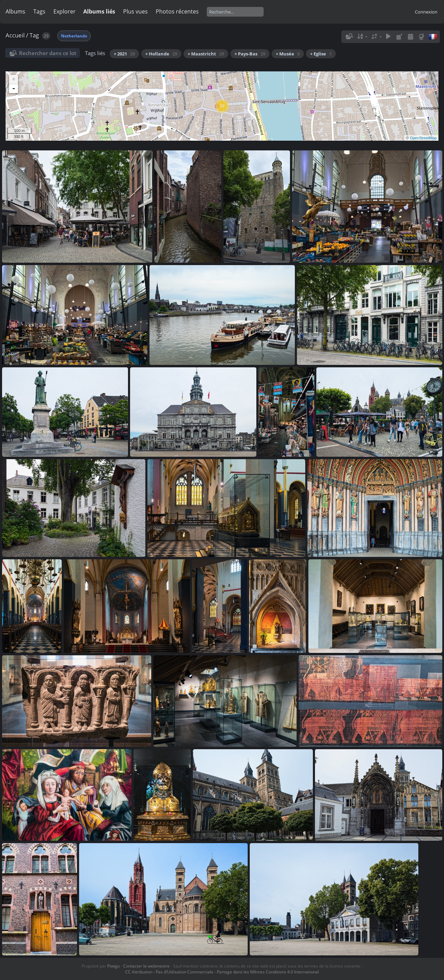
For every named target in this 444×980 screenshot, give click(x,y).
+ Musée (288, 54)
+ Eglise (321, 54)
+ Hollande (161, 54)
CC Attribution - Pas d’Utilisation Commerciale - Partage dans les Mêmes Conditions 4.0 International (222, 972)
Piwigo (113, 966)
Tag (34, 35)
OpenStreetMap (423, 138)
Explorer (65, 11)
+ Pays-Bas (250, 54)
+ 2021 (124, 54)
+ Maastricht (206, 54)
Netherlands (74, 36)
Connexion (426, 12)
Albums (15, 11)
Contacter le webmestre (146, 966)
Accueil (15, 35)
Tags (39, 11)
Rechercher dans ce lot (48, 53)
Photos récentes (177, 11)
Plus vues (135, 11)
